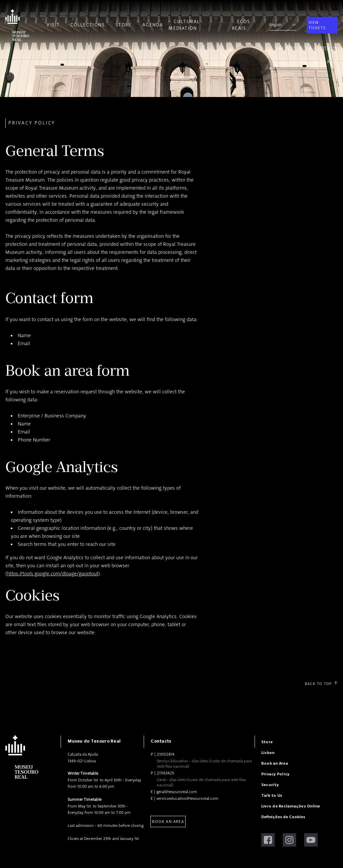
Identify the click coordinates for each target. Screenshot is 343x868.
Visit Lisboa (318, 62)
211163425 (165, 773)
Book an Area (168, 822)
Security (270, 785)
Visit (53, 25)
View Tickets (317, 25)
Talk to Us (272, 796)
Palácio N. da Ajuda (307, 49)
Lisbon (268, 753)
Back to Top (321, 684)
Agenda (153, 25)
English (283, 25)
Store (124, 25)
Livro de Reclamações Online (291, 806)
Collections (87, 25)
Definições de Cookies (283, 817)
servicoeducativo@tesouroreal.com (187, 798)
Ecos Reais (241, 25)
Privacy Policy (275, 774)
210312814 (166, 754)
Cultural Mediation (184, 25)
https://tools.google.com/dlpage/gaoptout (53, 574)
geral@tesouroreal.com (177, 792)
